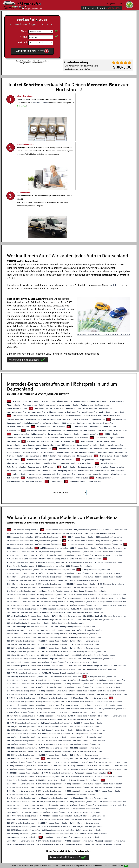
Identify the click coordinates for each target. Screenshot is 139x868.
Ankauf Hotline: (48, 793)
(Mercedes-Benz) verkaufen (26, 430)
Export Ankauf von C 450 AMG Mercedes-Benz (91, 819)
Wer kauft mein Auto (48, 816)
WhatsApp (35, 119)
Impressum (80, 844)
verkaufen (20, 302)
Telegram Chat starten (23, 793)
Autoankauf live (68, 819)
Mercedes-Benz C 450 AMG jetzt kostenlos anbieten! (103, 235)
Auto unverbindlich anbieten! (27, 261)
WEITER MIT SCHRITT (32, 51)
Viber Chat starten (23, 796)
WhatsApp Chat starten (23, 790)
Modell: (23, 37)
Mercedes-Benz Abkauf (117, 819)
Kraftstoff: (23, 42)
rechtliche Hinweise (68, 844)
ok (126, 866)
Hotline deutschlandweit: (102, 8)
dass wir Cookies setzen (114, 865)
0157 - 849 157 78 (20, 7)
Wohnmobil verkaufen (35, 819)
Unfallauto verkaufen (64, 816)
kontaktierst (63, 210)
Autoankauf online (80, 816)
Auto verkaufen (94, 816)
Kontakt (113, 186)
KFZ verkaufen (29, 4)
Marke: (24, 31)
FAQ (87, 844)
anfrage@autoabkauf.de (33, 9)
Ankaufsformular (55, 796)
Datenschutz (55, 844)
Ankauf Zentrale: (50, 790)
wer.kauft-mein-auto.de (53, 819)
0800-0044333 (61, 790)
